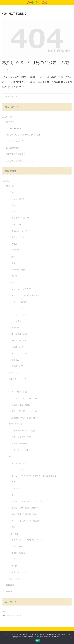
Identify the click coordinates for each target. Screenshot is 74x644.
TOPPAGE (10, 122)
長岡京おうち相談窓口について (20, 161)
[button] (70, 96)
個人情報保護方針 (14, 148)
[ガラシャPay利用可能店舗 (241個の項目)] (37, 616)
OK (38, 640)
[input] (37, 96)
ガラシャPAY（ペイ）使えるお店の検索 (23, 135)
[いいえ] (71, 638)
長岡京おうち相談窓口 (16, 154)
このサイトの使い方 (15, 141)
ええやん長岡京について (17, 128)
